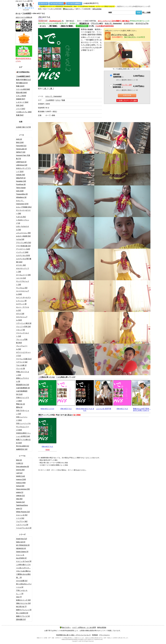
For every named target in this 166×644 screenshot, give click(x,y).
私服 (63, 100)
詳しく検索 (146, 12)
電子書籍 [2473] (22, 83)
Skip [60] (19, 499)
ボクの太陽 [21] (22, 581)
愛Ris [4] (19, 407)
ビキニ (58, 100)
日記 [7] (19, 597)
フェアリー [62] (22, 521)
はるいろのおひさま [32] (23, 228)
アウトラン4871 (97, 23)
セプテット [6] (21, 304)
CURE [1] (20, 463)
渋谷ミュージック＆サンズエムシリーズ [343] (23, 427)
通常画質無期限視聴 (118, 76)
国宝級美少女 (84, 23)
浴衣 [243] (20, 105)
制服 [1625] (20, 86)
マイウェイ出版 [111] (24, 359)
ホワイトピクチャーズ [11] (23, 354)
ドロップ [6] (20, 330)
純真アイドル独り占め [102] (23, 441)
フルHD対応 (27, 13)
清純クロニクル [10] (23, 603)
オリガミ (43, 26)
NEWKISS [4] (21, 548)
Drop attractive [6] (23, 467)
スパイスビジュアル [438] (23, 293)
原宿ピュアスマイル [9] (23, 380)
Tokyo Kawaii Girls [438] (21, 189)
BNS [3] (19, 460)
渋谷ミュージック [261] (22, 419)
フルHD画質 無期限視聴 (122, 86)
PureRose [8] (21, 184)
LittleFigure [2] (21, 162)
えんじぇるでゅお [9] (24, 561)
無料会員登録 (97, 9)
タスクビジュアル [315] (22, 318)
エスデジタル (129, 23)
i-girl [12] (19, 473)
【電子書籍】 (53, 26)
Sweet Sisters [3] (22, 552)
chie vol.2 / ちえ (47, 446)
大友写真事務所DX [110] (22, 393)
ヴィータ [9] (20, 368)
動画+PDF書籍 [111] (23, 80)
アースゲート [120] (23, 249)
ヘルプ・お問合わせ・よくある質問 (84, 627)
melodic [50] (20, 175)
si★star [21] (20, 496)
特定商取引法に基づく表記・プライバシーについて (73, 635)
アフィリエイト (104, 635)
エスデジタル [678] (23, 255)
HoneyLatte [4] (21, 149)
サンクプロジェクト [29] (23, 283)
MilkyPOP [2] (21, 178)
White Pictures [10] (23, 512)
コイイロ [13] (21, 278)
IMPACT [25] (21, 152)
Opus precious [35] (23, 489)
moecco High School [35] (21, 484)
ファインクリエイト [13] (23, 335)
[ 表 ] (45, 89)
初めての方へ (68, 9)
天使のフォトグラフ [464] (23, 399)
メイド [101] (21, 109)
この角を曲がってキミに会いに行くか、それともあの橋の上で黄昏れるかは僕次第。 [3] (23, 571)
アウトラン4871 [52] (24, 243)
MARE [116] (20, 476)
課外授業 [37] (21, 619)
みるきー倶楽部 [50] (23, 236)
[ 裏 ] (51, 89)
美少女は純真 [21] (23, 446)
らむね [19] (20, 239)
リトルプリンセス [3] (24, 528)
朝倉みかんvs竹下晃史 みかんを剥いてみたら (142, 409)
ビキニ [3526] (21, 96)
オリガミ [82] (21, 265)
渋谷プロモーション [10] (23, 412)
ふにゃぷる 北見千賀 (104, 409)
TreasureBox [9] (22, 194)
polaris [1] (20, 492)
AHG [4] (19, 139)
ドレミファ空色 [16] (23, 326)
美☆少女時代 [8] (22, 613)
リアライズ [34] (22, 362)
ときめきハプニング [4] (23, 222)
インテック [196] (22, 252)
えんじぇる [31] (22, 515)
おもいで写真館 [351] (24, 207)
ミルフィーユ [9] (22, 525)
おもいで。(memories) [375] (22, 202)
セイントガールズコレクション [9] (23, 299)
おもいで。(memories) (113, 23)
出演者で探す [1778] (23, 127)
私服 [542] (20, 115)
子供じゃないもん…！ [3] (22, 592)
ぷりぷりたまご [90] (23, 233)
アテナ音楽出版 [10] (23, 246)
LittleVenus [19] (22, 165)
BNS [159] (20, 142)
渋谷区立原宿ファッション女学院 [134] (23, 435)
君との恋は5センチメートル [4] (24, 586)
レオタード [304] (22, 102)
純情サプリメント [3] (24, 610)
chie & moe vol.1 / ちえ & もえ (85, 409)
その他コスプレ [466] (24, 112)
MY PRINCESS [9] (23, 545)
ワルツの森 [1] (21, 365)
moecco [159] (21, 479)
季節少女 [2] (20, 404)
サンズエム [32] (22, 288)
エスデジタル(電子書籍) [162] (24, 260)
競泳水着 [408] (21, 92)
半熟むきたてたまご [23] (23, 373)
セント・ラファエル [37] (23, 309)
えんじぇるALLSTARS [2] (21, 556)
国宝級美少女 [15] (23, 385)
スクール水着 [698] (23, 89)
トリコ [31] (20, 518)
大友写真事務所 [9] (23, 388)
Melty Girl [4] (21, 542)
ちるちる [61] (21, 217)
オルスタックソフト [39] (23, 270)
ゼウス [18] (20, 314)
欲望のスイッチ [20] (23, 600)
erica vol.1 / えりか (47, 409)
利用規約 (95, 635)
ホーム (18, 13)
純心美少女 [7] (21, 607)
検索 (110, 12)
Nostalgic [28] (21, 181)
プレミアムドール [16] (22, 347)
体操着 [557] (21, 99)
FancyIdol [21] (21, 146)
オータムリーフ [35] (23, 275)
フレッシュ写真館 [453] (22, 341)
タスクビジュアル (142, 23)
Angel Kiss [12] (21, 539)
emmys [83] (20, 470)
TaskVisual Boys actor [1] (22, 507)
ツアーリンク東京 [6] (24, 323)
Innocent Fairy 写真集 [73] (23, 157)
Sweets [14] (20, 502)
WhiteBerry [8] (21, 197)
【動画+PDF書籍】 (67, 26)
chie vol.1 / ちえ (122, 409)
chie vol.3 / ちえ (66, 409)
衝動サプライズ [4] (23, 616)
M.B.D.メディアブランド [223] (23, 170)
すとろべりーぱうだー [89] (23, 212)
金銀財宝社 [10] (22, 449)
